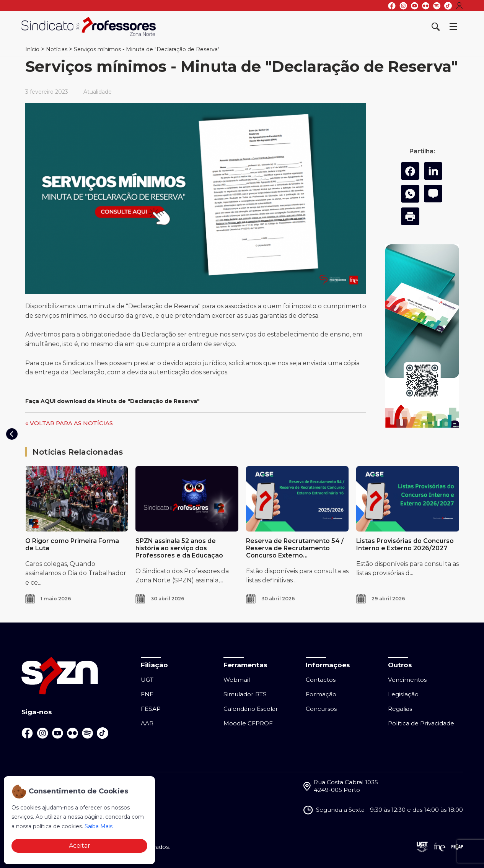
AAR (147, 723)
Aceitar (80, 846)
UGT (147, 680)
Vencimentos (407, 680)
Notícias (57, 49)
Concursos (321, 709)
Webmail (237, 680)
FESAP (151, 709)
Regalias (400, 709)
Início (32, 49)
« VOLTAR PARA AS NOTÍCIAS (69, 423)
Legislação (403, 694)
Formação (321, 694)
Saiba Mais (99, 826)
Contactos (321, 680)
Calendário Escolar (251, 709)
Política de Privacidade (421, 723)
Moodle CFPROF (248, 723)
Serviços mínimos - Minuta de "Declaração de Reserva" (147, 49)
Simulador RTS (245, 694)
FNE (147, 694)
